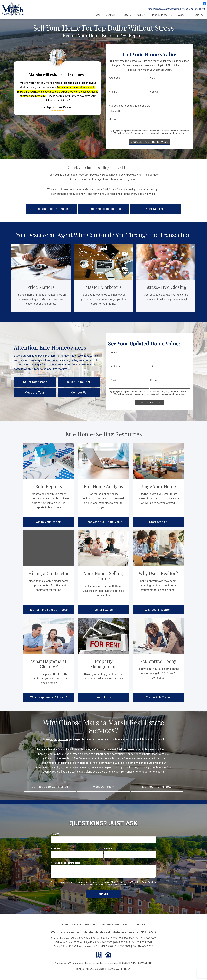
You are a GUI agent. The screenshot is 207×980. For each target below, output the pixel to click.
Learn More (103, 697)
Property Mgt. (111, 925)
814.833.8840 (122, 942)
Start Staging (158, 522)
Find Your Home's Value (51, 209)
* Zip (153, 78)
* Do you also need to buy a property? (129, 106)
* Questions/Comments (65, 863)
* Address (114, 78)
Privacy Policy (128, 963)
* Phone (56, 849)
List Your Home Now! (157, 787)
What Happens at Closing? (49, 697)
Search (77, 925)
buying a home (59, 739)
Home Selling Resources (104, 209)
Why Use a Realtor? (158, 610)
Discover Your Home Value (103, 522)
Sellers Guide (104, 610)
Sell (95, 925)
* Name (113, 92)
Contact (200, 15)
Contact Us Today (158, 697)
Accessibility (145, 963)
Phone (112, 120)
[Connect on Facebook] (204, 4)
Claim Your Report (49, 522)
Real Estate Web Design (90, 969)
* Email (154, 92)
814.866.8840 (126, 938)
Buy (87, 925)
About (127, 925)
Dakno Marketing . (119, 969)
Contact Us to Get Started (50, 787)
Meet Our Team (156, 209)
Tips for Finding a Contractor (49, 610)
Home (97, 15)
